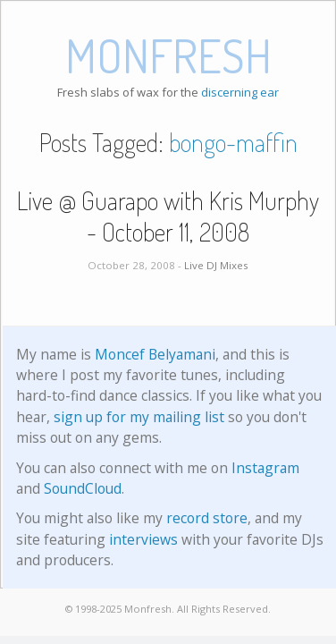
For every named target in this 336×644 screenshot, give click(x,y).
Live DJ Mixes (216, 265)
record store (207, 518)
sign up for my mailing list (139, 417)
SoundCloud (83, 488)
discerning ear (240, 92)
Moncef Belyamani (155, 354)
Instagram (265, 468)
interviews (143, 539)
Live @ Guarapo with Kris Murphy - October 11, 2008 (168, 216)
